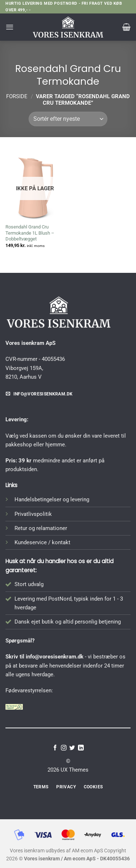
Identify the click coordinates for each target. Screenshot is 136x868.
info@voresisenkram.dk (55, 657)
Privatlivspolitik (33, 514)
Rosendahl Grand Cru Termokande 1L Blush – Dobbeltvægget (30, 233)
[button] (10, 27)
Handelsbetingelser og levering (52, 499)
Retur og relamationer (41, 528)
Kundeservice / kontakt (42, 542)
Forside (17, 96)
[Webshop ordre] (68, 119)
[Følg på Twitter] (72, 748)
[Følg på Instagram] (64, 748)
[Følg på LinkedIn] (81, 748)
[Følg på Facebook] (55, 748)
